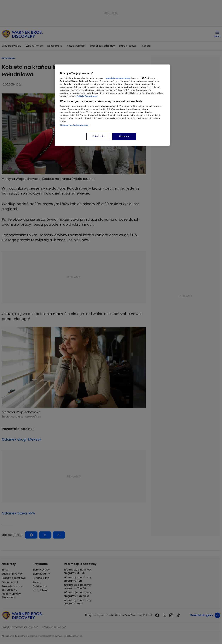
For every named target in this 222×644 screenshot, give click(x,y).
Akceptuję (124, 136)
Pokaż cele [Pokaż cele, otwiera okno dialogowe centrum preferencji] (98, 136)
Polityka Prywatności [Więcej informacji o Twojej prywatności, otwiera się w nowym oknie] (87, 96)
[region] (112, 105)
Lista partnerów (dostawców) (75, 125)
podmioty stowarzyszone (118, 78)
